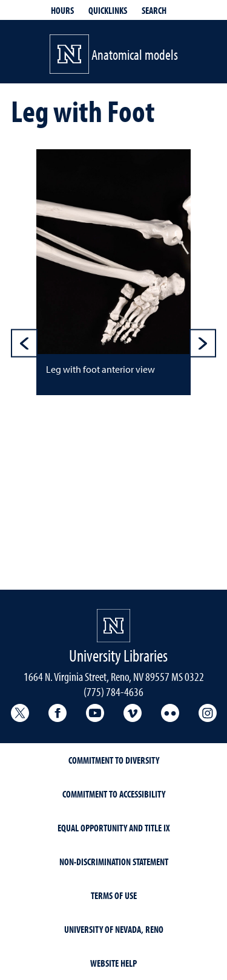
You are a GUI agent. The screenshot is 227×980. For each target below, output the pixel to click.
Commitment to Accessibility (114, 794)
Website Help (113, 963)
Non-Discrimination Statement (114, 862)
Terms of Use (114, 895)
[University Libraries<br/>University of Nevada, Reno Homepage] (113, 626)
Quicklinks (108, 10)
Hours (62, 10)
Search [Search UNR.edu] (154, 10)
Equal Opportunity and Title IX (114, 828)
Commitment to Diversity (114, 760)
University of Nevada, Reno (114, 929)
